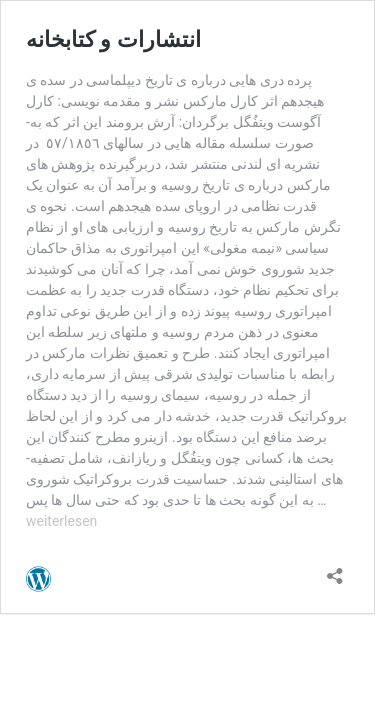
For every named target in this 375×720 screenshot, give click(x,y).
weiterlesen (61, 521)
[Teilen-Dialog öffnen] (335, 569)
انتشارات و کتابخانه (113, 39)
